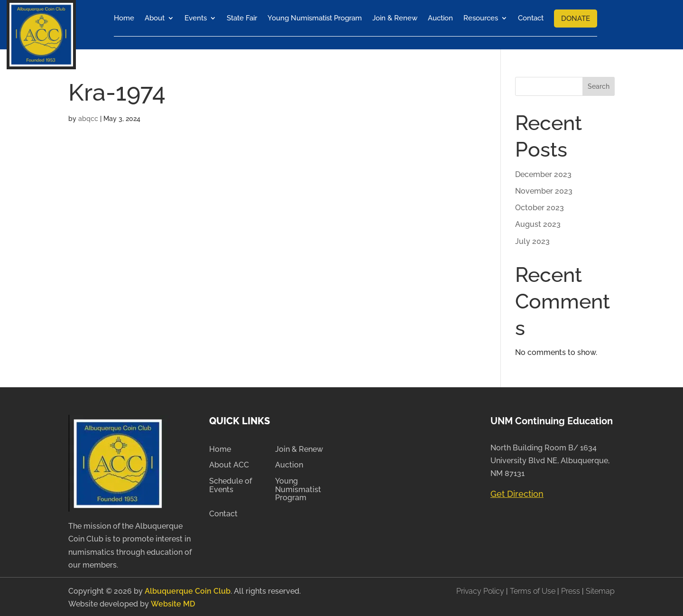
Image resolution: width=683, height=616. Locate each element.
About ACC (229, 464)
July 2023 (532, 239)
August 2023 (538, 223)
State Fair (242, 18)
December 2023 (543, 173)
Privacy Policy (481, 590)
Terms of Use (533, 590)
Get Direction (517, 492)
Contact (531, 18)
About (155, 18)
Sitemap (600, 590)
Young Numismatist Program (315, 18)
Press (572, 590)
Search (599, 85)
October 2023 (540, 206)
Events (196, 18)
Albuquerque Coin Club (188, 590)
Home (124, 18)
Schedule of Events (231, 484)
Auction (440, 18)
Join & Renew (395, 18)
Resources (481, 18)
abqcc (88, 117)
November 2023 (544, 190)
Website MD (173, 602)
